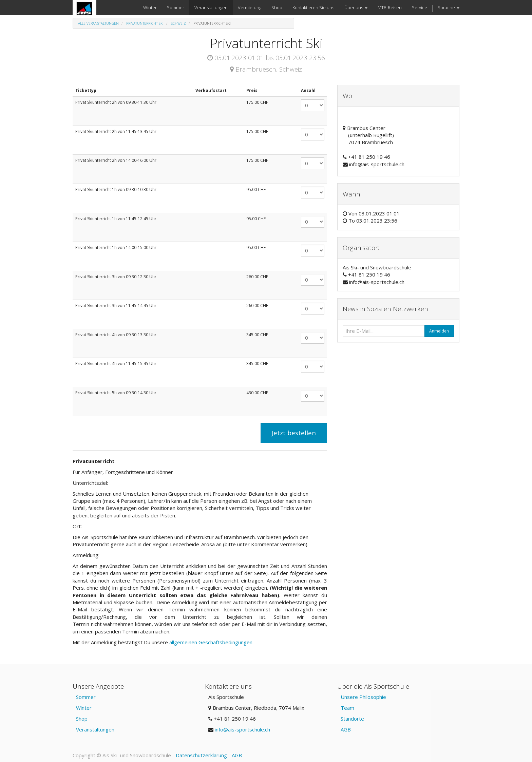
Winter (84, 708)
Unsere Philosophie (363, 697)
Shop (82, 719)
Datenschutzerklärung (201, 755)
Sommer (86, 697)
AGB (346, 729)
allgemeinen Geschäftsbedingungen (212, 642)
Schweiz (178, 23)
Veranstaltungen (95, 729)
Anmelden (439, 331)
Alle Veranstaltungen (98, 23)
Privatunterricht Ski (145, 23)
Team (347, 708)
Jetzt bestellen (294, 433)
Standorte (352, 719)
